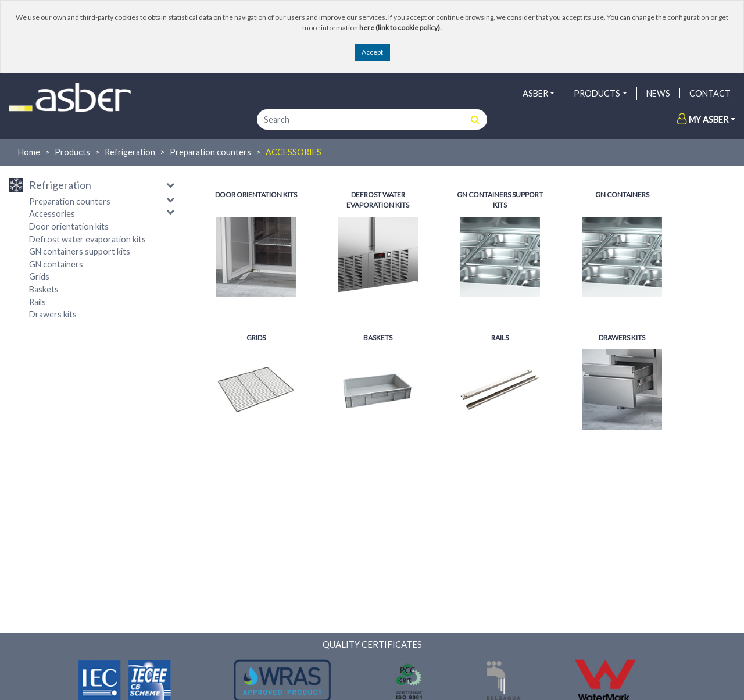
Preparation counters (210, 152)
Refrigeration (130, 152)
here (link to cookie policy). (400, 28)
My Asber (703, 119)
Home (29, 152)
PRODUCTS (597, 93)
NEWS (658, 93)
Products (72, 152)
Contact (710, 93)
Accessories (294, 152)
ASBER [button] (535, 93)
